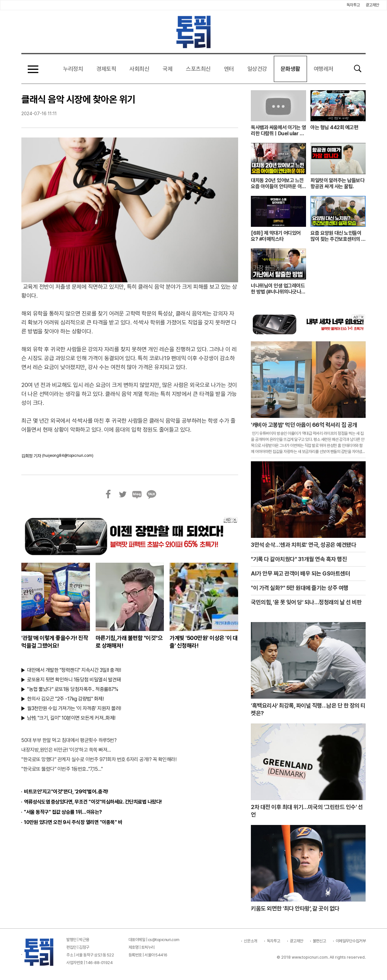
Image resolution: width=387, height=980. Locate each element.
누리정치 (73, 69)
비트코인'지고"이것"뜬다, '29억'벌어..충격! (66, 792)
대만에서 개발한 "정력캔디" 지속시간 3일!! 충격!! (74, 670)
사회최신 (139, 69)
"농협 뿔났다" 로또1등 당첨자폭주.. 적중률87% (73, 689)
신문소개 (251, 941)
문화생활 (290, 69)
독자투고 (353, 5)
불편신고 (319, 941)
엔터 (229, 69)
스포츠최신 (198, 69)
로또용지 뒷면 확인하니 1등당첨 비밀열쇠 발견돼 (74, 680)
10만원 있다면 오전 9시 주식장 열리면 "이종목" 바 (73, 822)
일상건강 (257, 69)
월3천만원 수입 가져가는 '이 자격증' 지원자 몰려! (74, 708)
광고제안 (372, 5)
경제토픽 (106, 69)
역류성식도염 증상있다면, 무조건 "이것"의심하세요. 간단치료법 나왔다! (93, 802)
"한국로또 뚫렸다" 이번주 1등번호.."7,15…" (62, 769)
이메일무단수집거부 (351, 941)
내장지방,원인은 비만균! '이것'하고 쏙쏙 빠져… (66, 750)
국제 (168, 69)
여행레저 (324, 69)
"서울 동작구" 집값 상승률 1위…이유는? (63, 812)
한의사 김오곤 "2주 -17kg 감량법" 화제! (65, 699)
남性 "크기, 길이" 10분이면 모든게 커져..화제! (71, 718)
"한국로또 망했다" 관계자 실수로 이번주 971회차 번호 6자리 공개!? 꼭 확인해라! (99, 759)
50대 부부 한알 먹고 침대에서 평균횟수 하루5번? (69, 740)
